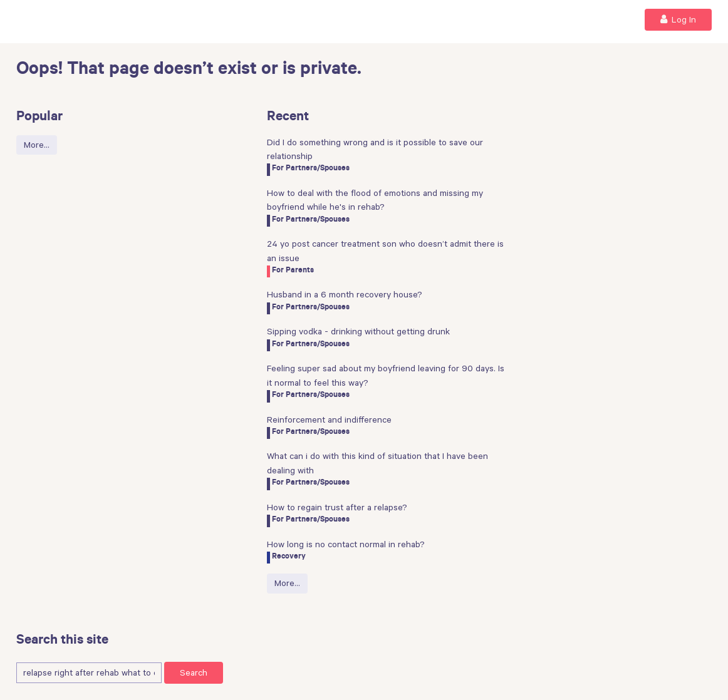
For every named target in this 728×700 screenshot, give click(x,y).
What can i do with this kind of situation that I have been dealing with (377, 463)
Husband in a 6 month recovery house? (345, 294)
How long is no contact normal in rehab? (346, 544)
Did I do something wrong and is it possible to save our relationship (375, 149)
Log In (678, 19)
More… (37, 145)
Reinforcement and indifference (329, 419)
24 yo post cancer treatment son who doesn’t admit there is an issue (385, 250)
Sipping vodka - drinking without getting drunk (358, 331)
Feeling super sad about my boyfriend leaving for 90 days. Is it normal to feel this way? (386, 375)
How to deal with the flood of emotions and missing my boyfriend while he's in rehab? (375, 200)
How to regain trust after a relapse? (337, 507)
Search (194, 672)
